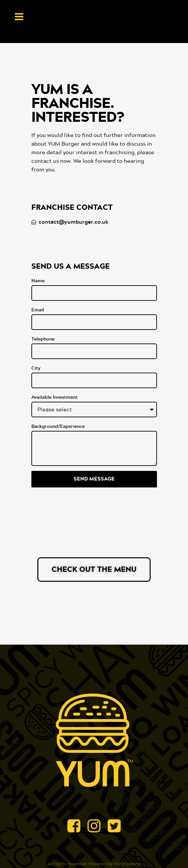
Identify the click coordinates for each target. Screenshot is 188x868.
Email (38, 310)
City (36, 368)
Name (38, 281)
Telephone (43, 339)
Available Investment (55, 397)
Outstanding (127, 864)
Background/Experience (58, 427)
